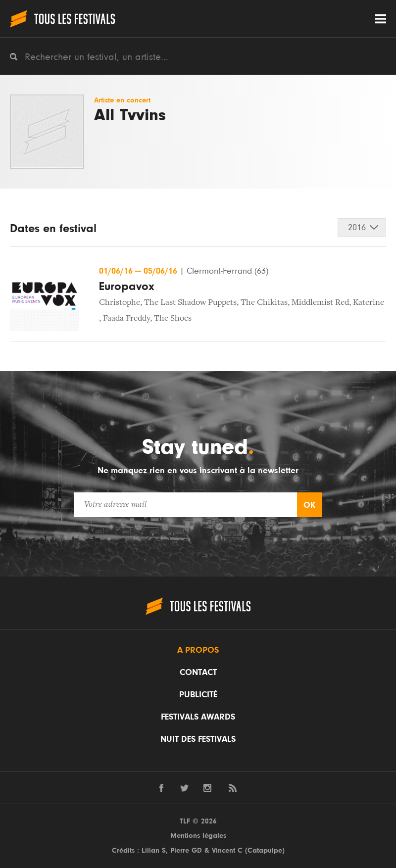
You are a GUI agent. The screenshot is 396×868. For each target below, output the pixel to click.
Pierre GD (186, 850)
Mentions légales (198, 836)
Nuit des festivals (198, 739)
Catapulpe (265, 850)
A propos (198, 650)
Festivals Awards (198, 717)
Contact (198, 673)
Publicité (198, 695)
